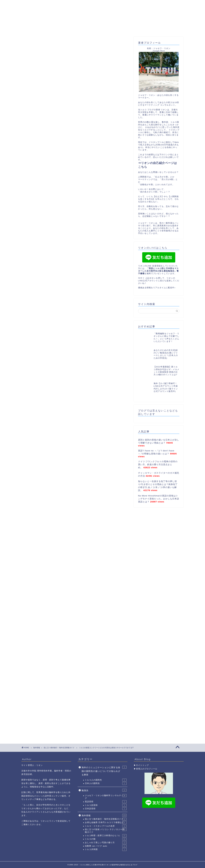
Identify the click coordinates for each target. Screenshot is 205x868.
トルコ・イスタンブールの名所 (106, 826)
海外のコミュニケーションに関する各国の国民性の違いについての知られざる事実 (104, 771)
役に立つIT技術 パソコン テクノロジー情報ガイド (106, 831)
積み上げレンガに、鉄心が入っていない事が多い (67, 233)
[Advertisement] (75, 179)
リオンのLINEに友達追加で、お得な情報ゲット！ (68, 236)
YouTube (99, 29)
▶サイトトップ (141, 765)
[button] (106, 225)
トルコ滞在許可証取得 (130, 29)
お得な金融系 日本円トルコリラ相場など (106, 823)
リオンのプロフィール (67, 29)
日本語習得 (106, 809)
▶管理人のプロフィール (146, 769)
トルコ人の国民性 (106, 780)
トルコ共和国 (106, 849)
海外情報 (104, 815)
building (31, 664)
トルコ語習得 (106, 805)
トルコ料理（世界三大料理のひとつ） (106, 836)
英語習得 (106, 802)
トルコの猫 (106, 839)
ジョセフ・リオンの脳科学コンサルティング (106, 797)
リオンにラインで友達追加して (56, 821)
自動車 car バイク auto (106, 846)
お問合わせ (160, 29)
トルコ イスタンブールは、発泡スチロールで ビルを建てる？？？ (76, 229)
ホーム (37, 29)
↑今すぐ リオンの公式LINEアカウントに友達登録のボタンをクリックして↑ (67, 629)
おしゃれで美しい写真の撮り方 (106, 843)
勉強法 (104, 790)
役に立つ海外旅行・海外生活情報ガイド (41, 42)
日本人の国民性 (106, 783)
